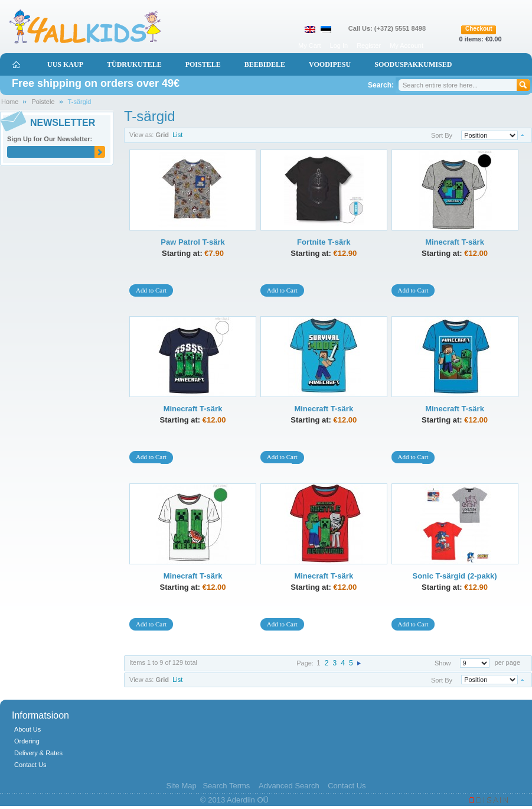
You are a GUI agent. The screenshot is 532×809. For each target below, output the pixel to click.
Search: (381, 85)
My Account (407, 46)
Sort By (442, 135)
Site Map (181, 786)
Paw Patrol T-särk (192, 242)
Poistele (43, 102)
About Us (27, 729)
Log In (339, 46)
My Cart (310, 46)
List (177, 135)
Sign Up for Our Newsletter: (50, 139)
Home (10, 102)
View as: (141, 135)
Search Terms (226, 786)
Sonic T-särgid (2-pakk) (454, 576)
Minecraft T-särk (455, 242)
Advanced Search (289, 786)
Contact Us (30, 765)
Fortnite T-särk (324, 242)
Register (369, 46)
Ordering (27, 741)
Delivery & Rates (38, 753)
